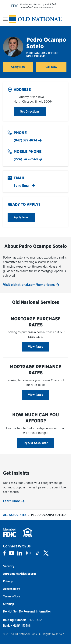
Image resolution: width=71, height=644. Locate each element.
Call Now (51, 67)
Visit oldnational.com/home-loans (29, 285)
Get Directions (33, 111)
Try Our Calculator (35, 443)
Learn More (12, 501)
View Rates (35, 347)
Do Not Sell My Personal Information (27, 611)
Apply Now (22, 68)
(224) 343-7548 (26, 159)
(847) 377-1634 (25, 140)
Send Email (22, 185)
